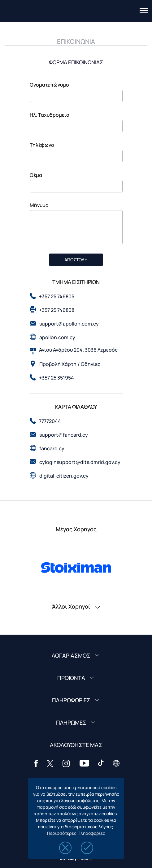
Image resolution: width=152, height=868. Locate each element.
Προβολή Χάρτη (58, 364)
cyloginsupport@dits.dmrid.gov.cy (80, 462)
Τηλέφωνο (42, 145)
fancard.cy (52, 448)
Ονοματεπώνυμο (49, 85)
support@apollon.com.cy (69, 324)
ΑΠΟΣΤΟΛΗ (76, 260)
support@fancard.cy (64, 435)
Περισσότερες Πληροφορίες (76, 833)
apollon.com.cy (57, 337)
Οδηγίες (91, 364)
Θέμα (36, 175)
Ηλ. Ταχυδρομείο (50, 115)
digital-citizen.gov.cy (64, 476)
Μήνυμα (39, 205)
